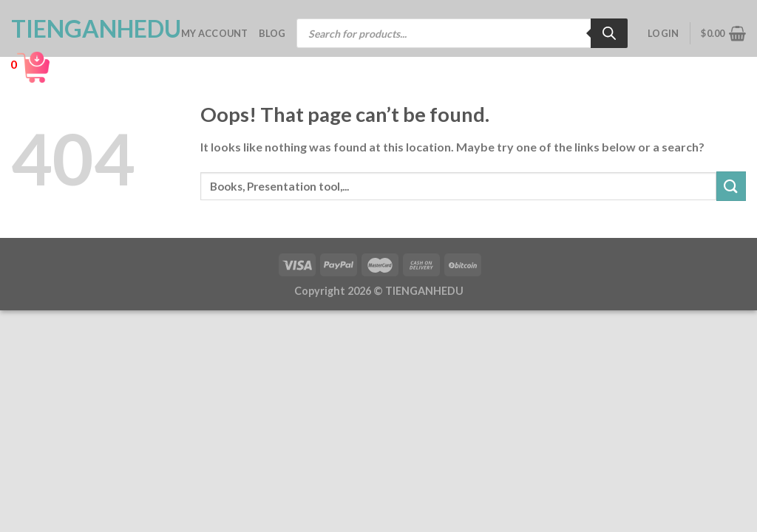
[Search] (609, 33)
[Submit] (731, 186)
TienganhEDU (85, 29)
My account (215, 33)
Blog (272, 33)
